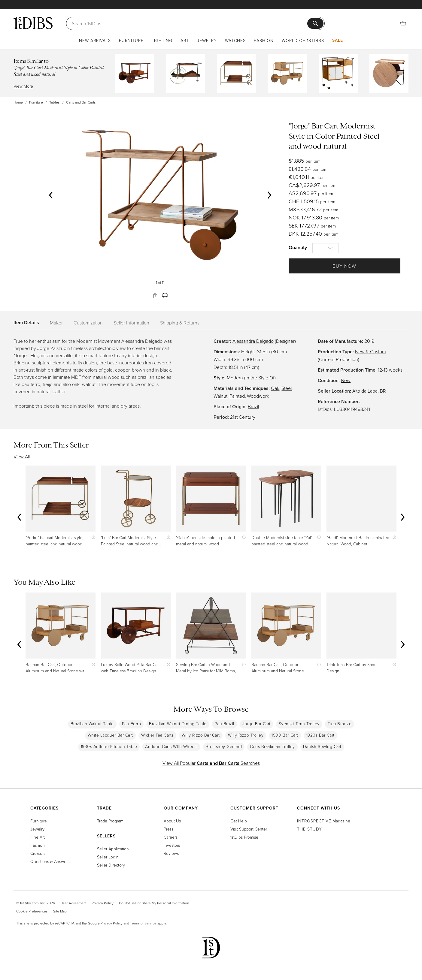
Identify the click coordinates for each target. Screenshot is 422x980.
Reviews (171, 853)
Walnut (220, 396)
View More (23, 86)
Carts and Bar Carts (81, 102)
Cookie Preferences (32, 911)
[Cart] (403, 23)
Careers (171, 837)
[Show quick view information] (92, 537)
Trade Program (110, 821)
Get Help (239, 821)
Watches (235, 40)
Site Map (60, 911)
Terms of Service (143, 923)
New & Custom (370, 351)
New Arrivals (95, 40)
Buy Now (344, 266)
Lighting (162, 40)
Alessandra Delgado (253, 341)
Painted (237, 396)
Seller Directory (111, 865)
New (346, 380)
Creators (38, 853)
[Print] (165, 295)
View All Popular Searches (211, 763)
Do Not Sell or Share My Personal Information (154, 903)
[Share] (155, 295)
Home (18, 102)
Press (168, 829)
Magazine (324, 821)
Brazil (253, 406)
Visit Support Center (249, 829)
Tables (55, 102)
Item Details (26, 323)
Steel (287, 388)
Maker (56, 323)
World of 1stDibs (303, 40)
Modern (235, 378)
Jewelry (207, 40)
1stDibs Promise (244, 837)
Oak (275, 388)
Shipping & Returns (180, 323)
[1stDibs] (33, 23)
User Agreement (73, 903)
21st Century (243, 417)
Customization (88, 323)
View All (22, 457)
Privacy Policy (103, 903)
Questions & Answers (50, 861)
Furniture (131, 40)
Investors (172, 845)
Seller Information (131, 323)
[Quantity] (325, 248)
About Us (172, 821)
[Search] (190, 23)
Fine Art (38, 837)
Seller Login (108, 857)
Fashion (264, 40)
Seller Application (113, 849)
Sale (338, 40)
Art (185, 40)
